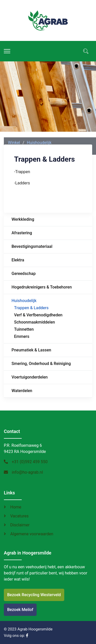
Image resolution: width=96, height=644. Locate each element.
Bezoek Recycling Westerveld (34, 595)
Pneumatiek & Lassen (31, 350)
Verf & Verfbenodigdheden (38, 315)
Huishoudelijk (24, 301)
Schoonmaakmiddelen (35, 322)
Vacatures (19, 516)
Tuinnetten (24, 329)
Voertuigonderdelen (30, 377)
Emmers (22, 336)
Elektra (18, 260)
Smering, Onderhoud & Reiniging (41, 364)
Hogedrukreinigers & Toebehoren (42, 287)
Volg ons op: (16, 636)
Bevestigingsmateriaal (32, 246)
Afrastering (22, 233)
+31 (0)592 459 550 (30, 462)
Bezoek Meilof (20, 610)
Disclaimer (20, 525)
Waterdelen (22, 391)
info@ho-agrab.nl (27, 472)
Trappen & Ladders (31, 308)
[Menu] (7, 51)
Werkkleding (23, 219)
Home (16, 507)
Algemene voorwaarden (32, 534)
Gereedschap (24, 274)
